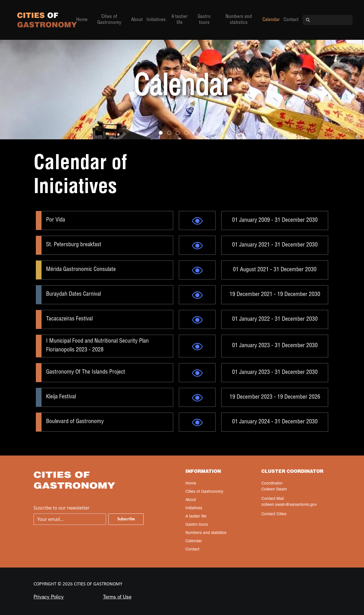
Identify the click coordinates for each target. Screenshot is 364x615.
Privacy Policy (49, 598)
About (137, 20)
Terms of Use (117, 598)
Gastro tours (204, 20)
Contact (291, 20)
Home (82, 20)
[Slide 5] (203, 133)
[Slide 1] (169, 133)
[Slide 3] (186, 133)
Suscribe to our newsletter (62, 508)
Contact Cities (274, 514)
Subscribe (126, 519)
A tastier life (180, 20)
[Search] (333, 20)
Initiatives (156, 20)
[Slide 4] (195, 133)
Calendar (271, 20)
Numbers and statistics (239, 20)
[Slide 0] (161, 133)
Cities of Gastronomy (109, 20)
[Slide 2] (178, 133)
